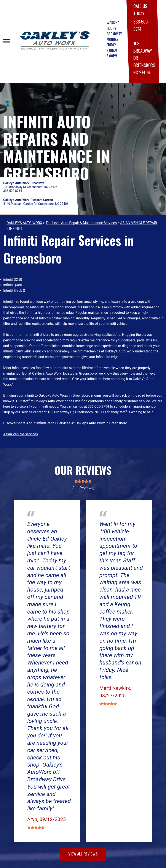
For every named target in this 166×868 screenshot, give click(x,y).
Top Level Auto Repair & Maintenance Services (81, 223)
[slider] (83, 481)
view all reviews (83, 854)
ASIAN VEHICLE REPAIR (139, 223)
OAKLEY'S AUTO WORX (24, 223)
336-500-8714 (98, 406)
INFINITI (15, 228)
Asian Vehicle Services (21, 434)
